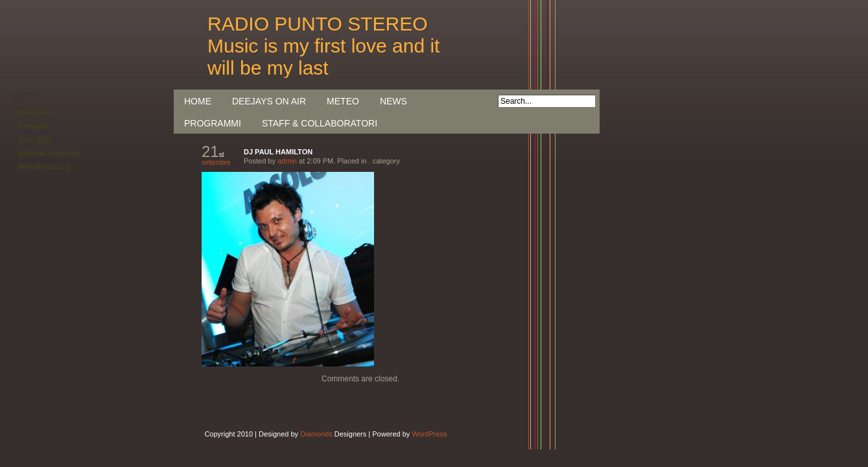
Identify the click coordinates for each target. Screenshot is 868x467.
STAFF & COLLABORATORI (320, 123)
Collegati (33, 126)
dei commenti (50, 153)
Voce (35, 139)
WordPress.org (44, 167)
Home (198, 101)
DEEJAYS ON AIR (269, 101)
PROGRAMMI (213, 123)
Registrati (35, 112)
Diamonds (316, 434)
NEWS (393, 101)
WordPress (429, 434)
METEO (343, 101)
